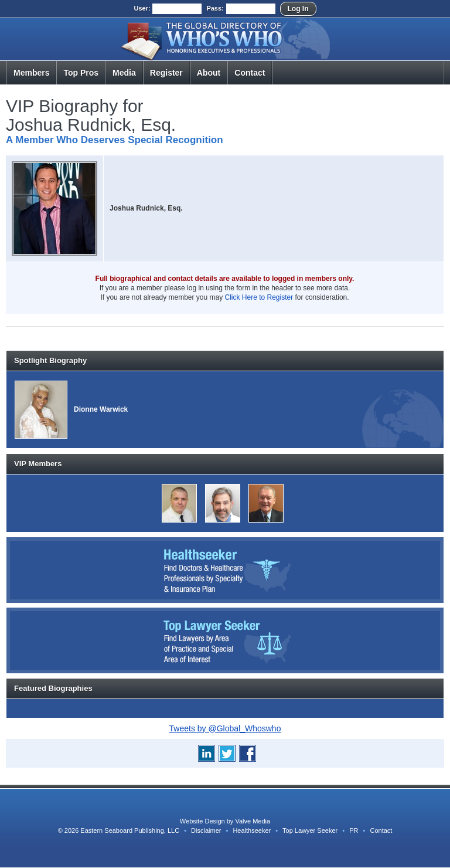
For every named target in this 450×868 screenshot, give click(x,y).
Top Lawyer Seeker (310, 830)
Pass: (215, 8)
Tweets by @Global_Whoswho (225, 728)
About (209, 73)
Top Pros (81, 73)
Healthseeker (252, 830)
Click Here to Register (259, 297)
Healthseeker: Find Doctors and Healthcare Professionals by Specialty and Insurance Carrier (225, 570)
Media (124, 73)
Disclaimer (206, 830)
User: (142, 8)
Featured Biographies (53, 688)
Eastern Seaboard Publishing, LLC (130, 830)
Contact (250, 73)
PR (354, 830)
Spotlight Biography (50, 360)
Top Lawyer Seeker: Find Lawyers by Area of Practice (225, 640)
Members (31, 73)
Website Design (202, 821)
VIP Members (38, 464)
